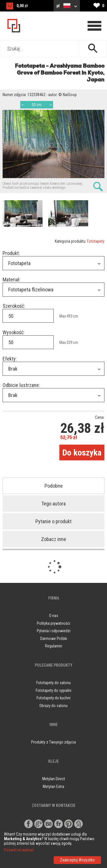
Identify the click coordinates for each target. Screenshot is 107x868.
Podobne (54, 486)
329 (69, 342)
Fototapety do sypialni (53, 690)
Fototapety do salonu (53, 683)
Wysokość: (14, 332)
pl (67, 6)
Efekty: (10, 359)
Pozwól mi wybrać (19, 850)
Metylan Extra (53, 787)
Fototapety (96, 241)
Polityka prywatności (53, 623)
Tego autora (53, 504)
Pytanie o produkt (53, 521)
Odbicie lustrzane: (21, 385)
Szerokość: (14, 306)
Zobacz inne (54, 539)
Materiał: (12, 280)
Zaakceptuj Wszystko (77, 860)
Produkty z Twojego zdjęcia (53, 742)
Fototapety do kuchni (53, 698)
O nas (54, 616)
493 (69, 316)
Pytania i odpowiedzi (54, 631)
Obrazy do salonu (53, 706)
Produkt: (11, 253)
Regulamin (54, 646)
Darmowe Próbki (54, 639)
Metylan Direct (54, 779)
